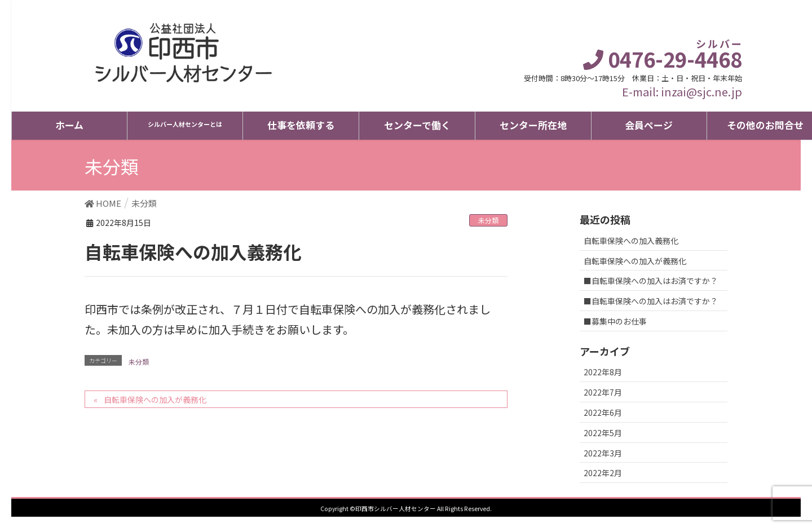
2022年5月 (603, 433)
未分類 (488, 220)
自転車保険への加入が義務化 (155, 400)
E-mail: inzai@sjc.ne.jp (682, 92)
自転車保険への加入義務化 (631, 241)
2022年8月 (603, 372)
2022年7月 (603, 392)
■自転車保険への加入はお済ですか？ (651, 281)
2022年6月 (603, 412)
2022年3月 (603, 453)
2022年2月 (603, 473)
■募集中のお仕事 (615, 321)
